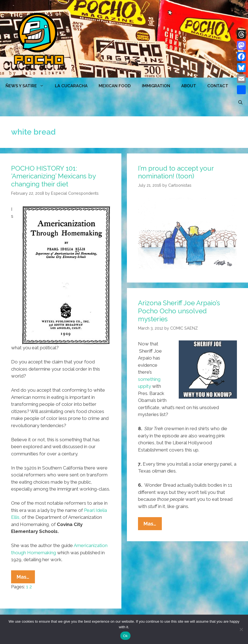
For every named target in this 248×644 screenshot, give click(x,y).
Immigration (156, 86)
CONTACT (218, 86)
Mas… (26, 578)
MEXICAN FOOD (115, 86)
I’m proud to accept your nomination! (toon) (176, 172)
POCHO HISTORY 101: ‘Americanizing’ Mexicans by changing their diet (53, 176)
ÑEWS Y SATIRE (27, 86)
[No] (241, 629)
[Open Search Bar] (240, 102)
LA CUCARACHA (71, 86)
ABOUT (189, 86)
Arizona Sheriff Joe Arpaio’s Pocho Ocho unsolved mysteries (179, 311)
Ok (125, 636)
